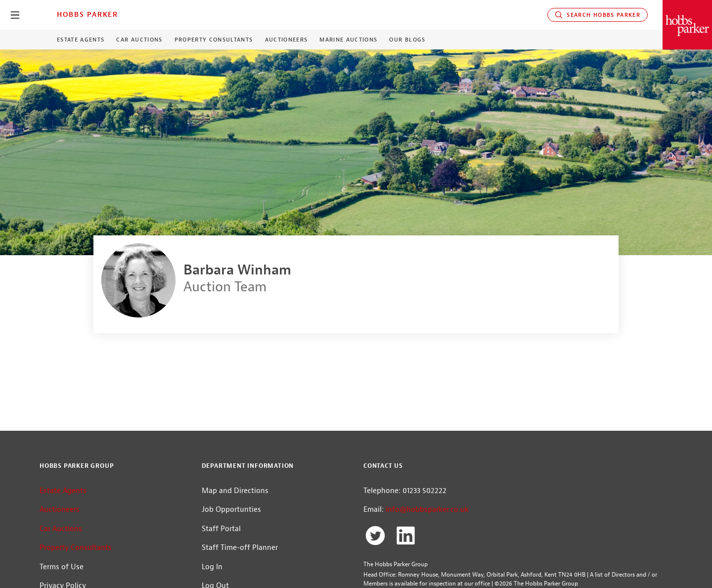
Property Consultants (214, 40)
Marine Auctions (348, 40)
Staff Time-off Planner (240, 548)
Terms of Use (62, 567)
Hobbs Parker (88, 14)
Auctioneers (287, 40)
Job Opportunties (231, 510)
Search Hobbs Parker (598, 15)
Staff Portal (221, 529)
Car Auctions (139, 40)
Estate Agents (81, 40)
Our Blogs (407, 40)
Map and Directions (235, 491)
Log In (212, 567)
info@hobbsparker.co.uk (427, 510)
